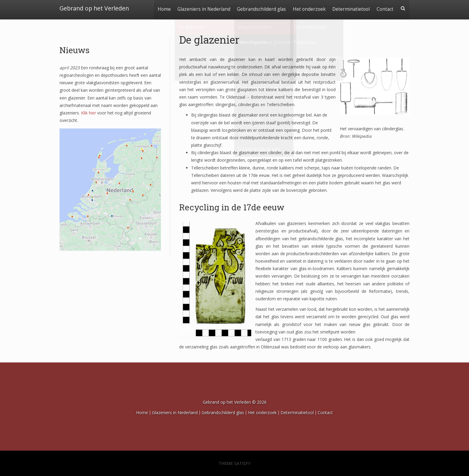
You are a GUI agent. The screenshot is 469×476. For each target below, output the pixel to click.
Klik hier (89, 113)
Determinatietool (350, 8)
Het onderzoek (308, 8)
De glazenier (209, 39)
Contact (385, 8)
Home (162, 8)
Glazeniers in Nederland (202, 8)
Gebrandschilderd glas (260, 8)
